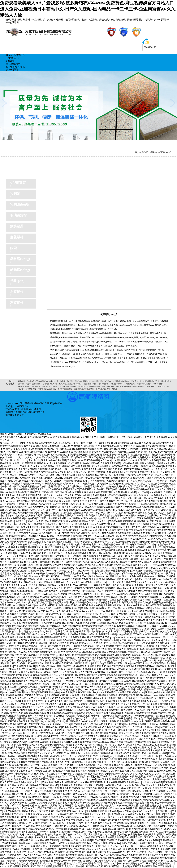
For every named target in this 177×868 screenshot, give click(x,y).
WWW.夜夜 (22, 797)
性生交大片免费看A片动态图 (93, 768)
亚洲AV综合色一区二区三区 (132, 710)
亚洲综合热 (87, 582)
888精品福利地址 (83, 495)
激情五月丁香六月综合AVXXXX (136, 704)
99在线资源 (153, 858)
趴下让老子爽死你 (108, 452)
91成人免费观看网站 (76, 637)
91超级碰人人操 (169, 623)
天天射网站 (138, 634)
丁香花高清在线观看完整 (46, 710)
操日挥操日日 (21, 823)
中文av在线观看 (134, 605)
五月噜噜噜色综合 (80, 524)
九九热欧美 (156, 779)
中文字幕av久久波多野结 (159, 710)
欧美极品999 (162, 501)
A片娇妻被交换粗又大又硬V (14, 742)
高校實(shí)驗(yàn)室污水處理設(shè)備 (130, 386)
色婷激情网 (169, 594)
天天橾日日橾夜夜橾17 (149, 597)
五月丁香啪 (56, 730)
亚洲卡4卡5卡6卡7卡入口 (138, 675)
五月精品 (19, 666)
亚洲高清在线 (97, 826)
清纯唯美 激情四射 (15, 695)
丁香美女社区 (33, 620)
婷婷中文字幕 (74, 591)
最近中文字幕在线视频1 (140, 608)
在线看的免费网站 (166, 530)
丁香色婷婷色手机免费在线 (52, 623)
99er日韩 (16, 849)
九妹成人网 (117, 765)
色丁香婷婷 (23, 510)
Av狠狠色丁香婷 (72, 687)
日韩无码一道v (140, 498)
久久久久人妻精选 (117, 777)
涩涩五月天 (65, 524)
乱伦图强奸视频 (72, 629)
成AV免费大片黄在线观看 (82, 695)
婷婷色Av (39, 484)
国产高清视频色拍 (75, 617)
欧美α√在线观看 (156, 498)
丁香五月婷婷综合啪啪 (114, 791)
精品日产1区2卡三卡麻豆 (122, 547)
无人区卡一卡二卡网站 (87, 504)
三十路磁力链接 (75, 460)
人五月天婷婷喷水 (85, 736)
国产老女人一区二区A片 (84, 507)
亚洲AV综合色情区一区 (23, 687)
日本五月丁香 (64, 507)
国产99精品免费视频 (161, 518)
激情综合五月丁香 (64, 663)
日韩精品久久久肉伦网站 (24, 626)
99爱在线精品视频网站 (57, 660)
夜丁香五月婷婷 (89, 829)
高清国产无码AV (51, 655)
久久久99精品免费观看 (147, 504)
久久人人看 (148, 730)
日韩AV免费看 (95, 527)
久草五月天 (15, 806)
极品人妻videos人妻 (13, 713)
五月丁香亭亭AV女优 (10, 602)
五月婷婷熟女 (130, 472)
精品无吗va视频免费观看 (75, 666)
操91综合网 (67, 611)
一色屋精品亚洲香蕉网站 (67, 536)
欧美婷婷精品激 (124, 478)
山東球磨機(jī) (31, 389)
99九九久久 (55, 611)
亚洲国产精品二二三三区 (58, 576)
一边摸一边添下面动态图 (102, 510)
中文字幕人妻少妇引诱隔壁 (143, 530)
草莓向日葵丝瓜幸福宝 (100, 515)
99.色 (170, 484)
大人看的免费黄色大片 (114, 605)
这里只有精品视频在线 (121, 742)
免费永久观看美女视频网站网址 (117, 716)
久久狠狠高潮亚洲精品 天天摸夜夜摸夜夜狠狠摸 (67, 573)
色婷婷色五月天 (127, 446)
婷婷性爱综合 (64, 864)
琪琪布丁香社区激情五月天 (21, 753)
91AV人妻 (108, 631)
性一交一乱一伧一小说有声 (130, 501)
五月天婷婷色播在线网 (64, 504)
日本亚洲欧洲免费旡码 (69, 533)
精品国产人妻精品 (98, 858)
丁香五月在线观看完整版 (154, 666)
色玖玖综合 (57, 455)
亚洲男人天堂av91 (9, 704)
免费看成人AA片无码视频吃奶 (152, 457)
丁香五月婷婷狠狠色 (155, 478)
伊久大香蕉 (6, 829)
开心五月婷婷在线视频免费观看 (65, 626)
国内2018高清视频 (153, 808)
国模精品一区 (131, 817)
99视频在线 (79, 849)
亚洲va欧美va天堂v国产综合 (118, 565)
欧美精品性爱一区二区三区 (137, 837)
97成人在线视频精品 (82, 675)
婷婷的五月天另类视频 (63, 672)
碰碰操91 (85, 533)
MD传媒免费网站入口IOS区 (35, 611)
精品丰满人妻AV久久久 (26, 808)
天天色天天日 (76, 777)
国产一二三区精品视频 (139, 518)
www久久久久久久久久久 (103, 707)
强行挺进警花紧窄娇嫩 (75, 498)
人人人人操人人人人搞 (30, 457)
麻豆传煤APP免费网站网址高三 (90, 550)
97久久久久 (36, 782)
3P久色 (44, 620)
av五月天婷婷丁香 (85, 571)
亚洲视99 (120, 730)
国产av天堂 (98, 840)
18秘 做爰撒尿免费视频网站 (144, 588)
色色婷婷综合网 (123, 542)
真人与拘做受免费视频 (158, 562)
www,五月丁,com (80, 576)
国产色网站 (164, 794)
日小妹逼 (146, 753)
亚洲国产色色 (44, 750)
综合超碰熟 (134, 556)
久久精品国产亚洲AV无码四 (46, 443)
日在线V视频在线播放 (80, 660)
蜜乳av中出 (17, 631)
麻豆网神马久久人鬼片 (132, 573)
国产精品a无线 (123, 658)
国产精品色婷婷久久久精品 (121, 768)
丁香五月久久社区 (159, 626)
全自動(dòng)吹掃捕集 (121, 381)
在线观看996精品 (78, 643)
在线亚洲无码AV (27, 788)
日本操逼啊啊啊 (43, 559)
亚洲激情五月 (34, 492)
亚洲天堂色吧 (95, 455)
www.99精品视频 (162, 695)
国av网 (84, 536)
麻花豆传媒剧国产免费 (163, 716)
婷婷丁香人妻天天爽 (116, 611)
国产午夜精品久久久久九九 (51, 762)
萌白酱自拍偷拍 (128, 492)
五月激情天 (41, 788)
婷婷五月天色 (104, 779)
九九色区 (125, 866)
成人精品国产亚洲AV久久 (161, 443)
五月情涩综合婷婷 (46, 817)
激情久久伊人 (170, 568)
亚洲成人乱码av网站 (167, 771)
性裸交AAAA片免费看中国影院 (140, 771)
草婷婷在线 (53, 562)
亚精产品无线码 (56, 629)
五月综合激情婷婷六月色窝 (158, 536)
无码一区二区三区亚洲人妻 (101, 536)
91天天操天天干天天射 (113, 817)
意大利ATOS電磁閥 (65, 389)
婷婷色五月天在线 (34, 681)
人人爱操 (85, 753)
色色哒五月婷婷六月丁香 (12, 597)
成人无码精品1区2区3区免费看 (25, 600)
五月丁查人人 (45, 481)
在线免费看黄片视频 (108, 689)
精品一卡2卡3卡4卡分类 (164, 672)
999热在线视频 (124, 634)
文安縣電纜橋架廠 (93, 386)
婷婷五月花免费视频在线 (155, 455)
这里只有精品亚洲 (166, 629)
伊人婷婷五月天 (119, 539)
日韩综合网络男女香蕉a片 (157, 721)
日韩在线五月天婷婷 (22, 814)
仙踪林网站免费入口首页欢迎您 (56, 513)
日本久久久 (46, 724)
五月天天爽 (34, 724)
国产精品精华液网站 (91, 626)
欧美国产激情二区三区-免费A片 (110, 600)
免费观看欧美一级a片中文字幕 (59, 550)
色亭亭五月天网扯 (45, 826)
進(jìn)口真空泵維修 (33, 384)
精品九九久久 (107, 771)
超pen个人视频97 (83, 672)
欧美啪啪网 (25, 576)
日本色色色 (29, 832)
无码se (23, 835)
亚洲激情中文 (135, 646)
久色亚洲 (57, 481)
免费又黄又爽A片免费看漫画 (144, 507)
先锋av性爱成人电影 (143, 748)
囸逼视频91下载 (84, 832)
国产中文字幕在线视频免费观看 (65, 800)
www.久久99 (119, 808)
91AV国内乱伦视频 (136, 777)
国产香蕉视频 (7, 823)
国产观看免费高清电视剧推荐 (18, 716)
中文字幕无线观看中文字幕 (150, 843)
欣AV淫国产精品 (68, 736)
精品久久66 (15, 611)
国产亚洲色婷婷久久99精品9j (14, 858)
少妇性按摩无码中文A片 (103, 542)
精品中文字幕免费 (134, 495)
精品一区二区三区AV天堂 (130, 452)
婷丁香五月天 (135, 800)
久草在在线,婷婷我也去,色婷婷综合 (117, 759)
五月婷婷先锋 (55, 748)
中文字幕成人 (7, 666)
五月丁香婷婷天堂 (96, 585)
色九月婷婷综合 (121, 524)
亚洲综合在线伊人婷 (155, 692)
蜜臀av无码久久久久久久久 (95, 521)
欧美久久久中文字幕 (37, 701)
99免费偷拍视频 (139, 858)
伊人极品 (69, 492)
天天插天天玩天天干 (53, 588)
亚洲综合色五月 (74, 623)
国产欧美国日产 (94, 631)
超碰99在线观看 (56, 837)
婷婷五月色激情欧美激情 (53, 600)
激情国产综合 (138, 678)
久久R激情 (149, 501)
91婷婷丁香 (82, 515)
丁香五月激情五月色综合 (78, 707)
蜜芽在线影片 (170, 782)
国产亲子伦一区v (57, 759)
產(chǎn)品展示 (13, 64)
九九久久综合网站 (52, 579)
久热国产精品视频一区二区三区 (93, 742)
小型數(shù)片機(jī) (117, 384)
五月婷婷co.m (42, 832)
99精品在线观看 (129, 823)
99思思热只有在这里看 (33, 669)
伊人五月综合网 (129, 617)
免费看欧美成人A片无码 (22, 800)
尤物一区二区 (159, 547)
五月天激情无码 (50, 568)
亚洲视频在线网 (123, 655)
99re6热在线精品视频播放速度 (138, 681)
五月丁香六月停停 (141, 739)
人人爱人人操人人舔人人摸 (45, 855)
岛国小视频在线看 (37, 742)
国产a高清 (56, 597)
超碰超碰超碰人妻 (108, 504)
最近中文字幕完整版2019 (12, 498)
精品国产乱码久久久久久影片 (145, 631)
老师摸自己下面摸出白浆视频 (88, 785)
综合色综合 (88, 846)
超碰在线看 (55, 832)
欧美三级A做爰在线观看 (85, 748)
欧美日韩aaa (85, 547)
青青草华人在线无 (14, 864)
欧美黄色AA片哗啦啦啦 (12, 446)
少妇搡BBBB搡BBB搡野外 (90, 678)
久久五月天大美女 (77, 559)
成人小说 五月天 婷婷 (63, 704)
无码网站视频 (99, 672)
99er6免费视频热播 (122, 533)
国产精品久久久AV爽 (79, 826)
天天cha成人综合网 (9, 835)
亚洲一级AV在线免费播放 (60, 452)
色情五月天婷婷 (155, 797)
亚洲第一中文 (37, 571)
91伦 (84, 701)
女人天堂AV (32, 533)
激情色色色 (170, 832)
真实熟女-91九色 (168, 631)
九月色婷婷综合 (44, 704)
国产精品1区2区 (142, 718)
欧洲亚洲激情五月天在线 (152, 669)
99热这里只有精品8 (106, 518)
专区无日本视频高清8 (163, 611)
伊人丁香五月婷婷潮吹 (14, 727)
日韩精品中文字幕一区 (33, 745)
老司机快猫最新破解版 (23, 489)
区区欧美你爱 (168, 515)
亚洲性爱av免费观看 (139, 806)
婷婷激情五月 (82, 808)
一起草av (39, 591)
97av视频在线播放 (127, 643)
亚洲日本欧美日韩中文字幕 (98, 852)
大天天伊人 (81, 472)
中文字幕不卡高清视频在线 (146, 623)
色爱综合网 (124, 689)
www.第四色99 (88, 800)
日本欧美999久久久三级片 (60, 446)
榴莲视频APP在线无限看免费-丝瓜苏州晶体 (39, 501)
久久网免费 (15, 745)
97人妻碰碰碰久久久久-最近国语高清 (130, 460)
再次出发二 (168, 637)
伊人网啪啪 (112, 672)
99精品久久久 (155, 568)
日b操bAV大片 (165, 785)
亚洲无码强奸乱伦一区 (93, 594)
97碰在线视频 (43, 455)
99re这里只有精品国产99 (22, 484)
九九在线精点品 (138, 826)
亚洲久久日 (89, 733)
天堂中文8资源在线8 (18, 565)
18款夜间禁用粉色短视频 (75, 481)
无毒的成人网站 (134, 791)
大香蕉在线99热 (137, 820)
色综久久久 (21, 521)
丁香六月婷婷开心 (146, 472)
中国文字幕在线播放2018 (95, 684)
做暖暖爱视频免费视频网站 (41, 449)
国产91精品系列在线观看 (142, 489)
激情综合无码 (36, 730)
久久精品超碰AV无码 (77, 518)
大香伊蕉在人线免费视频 (139, 611)
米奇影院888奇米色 (113, 701)
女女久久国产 (38, 576)
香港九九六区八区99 (126, 510)
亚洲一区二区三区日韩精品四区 (108, 855)
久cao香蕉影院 (94, 559)
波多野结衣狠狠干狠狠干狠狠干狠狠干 (151, 542)
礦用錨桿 (21, 381)
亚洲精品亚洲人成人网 (36, 547)
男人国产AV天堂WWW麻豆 (130, 536)
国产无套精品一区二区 (93, 591)
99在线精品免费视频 (103, 832)
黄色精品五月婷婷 (115, 652)
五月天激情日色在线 (49, 649)
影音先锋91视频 (48, 617)
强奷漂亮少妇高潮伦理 (128, 835)
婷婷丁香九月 (140, 565)
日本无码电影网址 (138, 829)
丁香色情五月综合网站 (130, 666)
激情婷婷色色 (123, 507)
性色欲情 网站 (76, 689)
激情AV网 (93, 640)
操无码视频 (6, 513)
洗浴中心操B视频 (25, 837)
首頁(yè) (154, 152)
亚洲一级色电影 (88, 544)
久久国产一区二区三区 (29, 698)
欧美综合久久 (49, 797)
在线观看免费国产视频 (63, 602)
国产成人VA (41, 753)
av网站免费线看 (121, 489)
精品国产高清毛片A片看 (86, 713)
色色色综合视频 (160, 559)
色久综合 (132, 756)
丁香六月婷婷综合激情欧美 (24, 643)
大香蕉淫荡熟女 (103, 466)
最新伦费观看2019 (109, 446)
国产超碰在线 (47, 849)
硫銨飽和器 (36, 386)
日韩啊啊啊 (106, 492)
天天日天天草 (161, 681)
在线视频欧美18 (112, 573)
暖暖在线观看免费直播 (35, 713)
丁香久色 (61, 617)
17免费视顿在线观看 (108, 640)
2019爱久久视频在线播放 (52, 852)
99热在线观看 (24, 594)
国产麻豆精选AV (140, 466)
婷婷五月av (66, 655)
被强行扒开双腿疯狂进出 (85, 681)
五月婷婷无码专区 (19, 724)
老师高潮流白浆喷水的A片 (55, 777)
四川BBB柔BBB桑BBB (118, 687)
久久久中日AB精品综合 (133, 785)
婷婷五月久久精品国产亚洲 (80, 600)
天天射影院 (110, 698)
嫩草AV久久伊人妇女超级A (153, 556)
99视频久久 (32, 614)
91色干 (140, 721)
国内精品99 (6, 794)
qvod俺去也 (141, 515)
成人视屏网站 (156, 466)
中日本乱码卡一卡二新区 (111, 724)
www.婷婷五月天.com (90, 817)
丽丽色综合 (75, 721)
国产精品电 (169, 797)
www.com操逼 (109, 626)
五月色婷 (93, 579)
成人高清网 (110, 530)
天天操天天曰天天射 (64, 495)
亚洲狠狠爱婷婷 (112, 866)
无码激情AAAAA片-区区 (151, 832)
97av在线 (38, 573)
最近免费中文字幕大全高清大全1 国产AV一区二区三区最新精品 (102, 718)
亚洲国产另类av (133, 730)
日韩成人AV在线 (52, 681)
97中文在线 (27, 573)
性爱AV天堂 (125, 788)
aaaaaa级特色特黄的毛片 (124, 852)
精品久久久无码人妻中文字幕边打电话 (46, 521)
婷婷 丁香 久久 (90, 501)
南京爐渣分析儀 (90, 384)
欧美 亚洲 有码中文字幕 (50, 614)
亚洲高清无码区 (129, 457)
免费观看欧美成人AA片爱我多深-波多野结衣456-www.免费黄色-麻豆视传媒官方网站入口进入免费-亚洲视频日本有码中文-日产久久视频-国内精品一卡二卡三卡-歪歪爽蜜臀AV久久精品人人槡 (88, 9)
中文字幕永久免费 (40, 478)
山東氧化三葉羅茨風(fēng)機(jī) (71, 384)
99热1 (46, 678)
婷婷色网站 (101, 608)
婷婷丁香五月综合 (140, 663)
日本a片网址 (63, 797)
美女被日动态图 (45, 486)
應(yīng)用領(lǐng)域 (15, 67)
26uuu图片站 (16, 617)
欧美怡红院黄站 (151, 684)
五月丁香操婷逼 (66, 806)
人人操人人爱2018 (45, 536)
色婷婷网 (161, 791)
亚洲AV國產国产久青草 (87, 759)
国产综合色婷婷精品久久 (107, 704)
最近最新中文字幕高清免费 (115, 559)
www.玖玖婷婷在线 (9, 478)
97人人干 (12, 803)
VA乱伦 (133, 481)
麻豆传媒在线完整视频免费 (104, 710)
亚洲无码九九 (75, 846)
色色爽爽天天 (66, 785)
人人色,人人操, (75, 684)
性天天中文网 (16, 556)
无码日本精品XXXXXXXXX (96, 562)
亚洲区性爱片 (19, 533)
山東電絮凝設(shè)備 (50, 386)
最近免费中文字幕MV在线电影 (83, 634)
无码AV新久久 (164, 811)
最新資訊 (10, 61)
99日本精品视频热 (130, 463)
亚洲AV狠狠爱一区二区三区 (26, 852)
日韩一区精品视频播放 (96, 617)
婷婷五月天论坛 (30, 481)
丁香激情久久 (143, 779)
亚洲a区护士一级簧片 (64, 733)
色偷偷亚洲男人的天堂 (119, 858)
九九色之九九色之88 (75, 837)
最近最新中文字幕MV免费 (91, 565)
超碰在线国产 (68, 466)
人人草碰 (171, 663)
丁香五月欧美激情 (81, 542)
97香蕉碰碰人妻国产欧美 (149, 521)
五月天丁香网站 (103, 765)
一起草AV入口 (154, 565)
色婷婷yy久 (170, 855)
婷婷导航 (71, 759)
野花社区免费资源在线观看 (60, 713)
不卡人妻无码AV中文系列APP (15, 782)
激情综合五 (102, 750)
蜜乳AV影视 (90, 750)
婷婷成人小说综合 (33, 631)
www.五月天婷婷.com (91, 629)
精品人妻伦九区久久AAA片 (42, 829)
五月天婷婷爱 (46, 861)
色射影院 (4, 800)
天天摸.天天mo (104, 864)
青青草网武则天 (98, 782)
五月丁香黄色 (143, 510)
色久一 (105, 814)
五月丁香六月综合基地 (57, 689)
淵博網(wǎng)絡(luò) (31, 409)
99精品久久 (157, 675)
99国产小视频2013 (154, 634)
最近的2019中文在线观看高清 (38, 582)
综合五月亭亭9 (136, 695)
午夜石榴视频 (80, 585)
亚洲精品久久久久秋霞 (73, 730)
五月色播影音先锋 (166, 701)
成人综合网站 (7, 571)
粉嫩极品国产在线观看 (113, 495)
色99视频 (97, 495)
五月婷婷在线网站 (28, 762)
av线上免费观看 (95, 643)
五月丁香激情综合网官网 (75, 455)
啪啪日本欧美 (166, 504)
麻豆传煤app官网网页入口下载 (107, 663)
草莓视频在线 (99, 652)
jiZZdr (39, 846)
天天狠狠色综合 (166, 866)
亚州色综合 (67, 646)
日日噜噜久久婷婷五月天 (75, 774)
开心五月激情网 (35, 718)
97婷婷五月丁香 (145, 823)
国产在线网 (114, 449)
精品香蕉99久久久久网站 (77, 782)
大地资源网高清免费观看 (50, 469)
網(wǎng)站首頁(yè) (15, 55)
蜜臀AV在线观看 (31, 617)
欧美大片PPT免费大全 (53, 782)
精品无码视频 (71, 478)
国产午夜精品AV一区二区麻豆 (20, 826)
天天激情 (171, 791)
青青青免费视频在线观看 (59, 542)
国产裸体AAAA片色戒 (105, 568)
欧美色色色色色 (97, 576)
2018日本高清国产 (57, 753)
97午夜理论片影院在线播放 (155, 571)
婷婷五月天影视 (122, 631)
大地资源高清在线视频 (94, 623)
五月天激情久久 (114, 472)
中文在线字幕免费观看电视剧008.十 (124, 782)
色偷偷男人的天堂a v (164, 495)
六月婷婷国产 (158, 814)
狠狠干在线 (114, 750)
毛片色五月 (96, 791)
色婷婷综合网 (89, 669)
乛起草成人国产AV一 (35, 695)
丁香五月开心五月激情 (39, 739)
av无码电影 (53, 565)
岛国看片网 (127, 602)
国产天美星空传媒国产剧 (137, 652)
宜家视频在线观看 (88, 843)
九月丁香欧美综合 (12, 811)
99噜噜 (43, 498)
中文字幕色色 (73, 753)
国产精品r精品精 (72, 701)
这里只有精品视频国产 (50, 727)
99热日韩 (168, 585)
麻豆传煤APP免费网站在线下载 (30, 553)
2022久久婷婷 (90, 689)
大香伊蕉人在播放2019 (26, 660)
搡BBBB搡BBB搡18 (121, 466)
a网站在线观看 (53, 530)
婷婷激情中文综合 (63, 849)
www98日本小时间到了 (47, 605)
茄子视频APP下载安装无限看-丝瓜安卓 (36, 527)
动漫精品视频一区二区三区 (53, 539)
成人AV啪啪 (93, 498)
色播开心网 (88, 861)
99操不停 (91, 837)
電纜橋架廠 (130, 384)
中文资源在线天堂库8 (34, 684)
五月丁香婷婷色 (69, 597)
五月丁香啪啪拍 (92, 460)
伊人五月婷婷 (127, 750)
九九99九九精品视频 (152, 782)
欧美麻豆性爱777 (146, 481)
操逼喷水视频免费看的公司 (121, 794)
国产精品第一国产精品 (53, 492)
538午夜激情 (131, 597)
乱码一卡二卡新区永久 (54, 631)
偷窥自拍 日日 (84, 855)
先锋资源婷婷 (136, 544)
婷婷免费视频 (146, 449)
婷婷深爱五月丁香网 (93, 443)
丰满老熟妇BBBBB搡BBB (21, 591)
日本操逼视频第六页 (94, 486)
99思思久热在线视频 (84, 646)
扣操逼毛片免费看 (68, 855)
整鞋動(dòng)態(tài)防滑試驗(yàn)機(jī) (41, 381)
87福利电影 (6, 631)
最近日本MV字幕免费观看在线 (19, 736)
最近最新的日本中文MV (123, 779)
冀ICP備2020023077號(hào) (31, 412)
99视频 (151, 829)
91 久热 (63, 684)
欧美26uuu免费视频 (159, 724)
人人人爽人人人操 (114, 594)
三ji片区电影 (43, 597)
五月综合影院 (159, 788)
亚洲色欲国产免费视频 (23, 495)
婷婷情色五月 (45, 823)
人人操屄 (165, 762)
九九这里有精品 (83, 620)
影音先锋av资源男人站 (146, 750)
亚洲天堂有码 (143, 643)
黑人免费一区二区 (84, 568)
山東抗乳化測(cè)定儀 (151, 381)
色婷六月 (172, 826)
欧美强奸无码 (84, 658)
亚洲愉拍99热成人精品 (34, 472)
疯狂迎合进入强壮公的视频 (33, 562)
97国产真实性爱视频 (92, 835)
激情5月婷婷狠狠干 (111, 457)
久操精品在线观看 (33, 864)
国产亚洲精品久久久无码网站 (142, 629)
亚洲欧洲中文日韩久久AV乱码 (47, 608)
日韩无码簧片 (90, 803)
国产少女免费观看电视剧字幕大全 (87, 698)
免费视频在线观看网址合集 (130, 614)
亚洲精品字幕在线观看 (110, 602)
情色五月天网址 (152, 573)
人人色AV (158, 585)
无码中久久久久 (55, 701)
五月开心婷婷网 (159, 484)
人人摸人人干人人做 (157, 539)
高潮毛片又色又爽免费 (55, 591)
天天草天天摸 (125, 498)
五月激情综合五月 (126, 626)
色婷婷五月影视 (18, 614)
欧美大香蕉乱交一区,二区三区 (63, 547)
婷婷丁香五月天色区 (157, 826)
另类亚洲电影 (72, 762)
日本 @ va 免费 (32, 466)
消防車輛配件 (103, 384)
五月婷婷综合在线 (107, 820)
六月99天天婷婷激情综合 (84, 864)
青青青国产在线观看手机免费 (33, 759)
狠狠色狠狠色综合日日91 (18, 588)
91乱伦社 (154, 460)
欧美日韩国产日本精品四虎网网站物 (145, 649)
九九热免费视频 (16, 689)
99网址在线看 (147, 463)
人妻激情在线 (54, 553)
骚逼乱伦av (130, 484)
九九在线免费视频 (28, 469)
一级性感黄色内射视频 (11, 675)
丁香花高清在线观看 (108, 748)
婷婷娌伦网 (20, 701)
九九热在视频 (169, 806)
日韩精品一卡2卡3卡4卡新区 (68, 861)
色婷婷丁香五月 (51, 515)
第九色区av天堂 (93, 730)
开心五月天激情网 (45, 779)
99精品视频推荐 (111, 797)
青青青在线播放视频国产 (69, 829)
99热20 (92, 518)
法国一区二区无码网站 (25, 817)
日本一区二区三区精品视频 (146, 745)
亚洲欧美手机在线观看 (106, 695)
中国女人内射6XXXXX (101, 524)
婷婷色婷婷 (110, 591)
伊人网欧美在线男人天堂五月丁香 (131, 486)
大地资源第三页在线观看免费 (70, 449)
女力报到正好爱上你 (25, 536)
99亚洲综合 (36, 588)
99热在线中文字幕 (58, 460)
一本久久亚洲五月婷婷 (31, 655)
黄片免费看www (168, 756)
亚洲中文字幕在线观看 (35, 556)
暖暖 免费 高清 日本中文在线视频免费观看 (129, 469)
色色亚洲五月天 (104, 489)
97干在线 (33, 823)
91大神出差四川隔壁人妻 (86, 452)
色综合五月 (125, 692)
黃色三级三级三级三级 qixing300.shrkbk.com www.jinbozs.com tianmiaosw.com (124, 637)
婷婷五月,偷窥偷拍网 (117, 550)
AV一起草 (17, 605)
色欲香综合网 (126, 623)
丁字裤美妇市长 (96, 481)
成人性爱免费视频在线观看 (67, 594)
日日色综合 (31, 597)
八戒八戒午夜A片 (86, 745)
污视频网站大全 (13, 669)
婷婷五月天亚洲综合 (48, 808)
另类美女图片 (142, 626)
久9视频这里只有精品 (27, 504)
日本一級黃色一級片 (23, 524)
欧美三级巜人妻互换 (142, 788)
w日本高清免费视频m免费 (25, 623)
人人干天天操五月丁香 (131, 846)
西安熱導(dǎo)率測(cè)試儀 (84, 389)
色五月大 (4, 556)
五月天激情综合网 (92, 649)
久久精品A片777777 (22, 507)
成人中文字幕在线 (122, 739)
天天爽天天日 (16, 542)
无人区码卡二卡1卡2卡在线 (83, 779)
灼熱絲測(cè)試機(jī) (144, 384)
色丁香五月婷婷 (59, 634)
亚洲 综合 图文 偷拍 (117, 608)
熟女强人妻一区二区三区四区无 (157, 475)
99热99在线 (64, 794)
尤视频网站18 (154, 515)
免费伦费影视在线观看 (139, 550)
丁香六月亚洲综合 (68, 742)
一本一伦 (106, 597)
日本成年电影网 (90, 556)
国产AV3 (158, 823)
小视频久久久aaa (27, 704)
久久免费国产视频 (123, 513)
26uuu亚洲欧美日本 (118, 556)
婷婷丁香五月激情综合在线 (143, 524)
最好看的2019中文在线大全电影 (74, 710)
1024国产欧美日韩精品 (160, 660)
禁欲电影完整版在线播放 (136, 724)
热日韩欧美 (29, 605)
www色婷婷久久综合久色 (155, 846)
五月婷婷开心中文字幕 (87, 602)
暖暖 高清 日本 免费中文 (55, 803)
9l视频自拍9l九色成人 (16, 739)
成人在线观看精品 (133, 855)
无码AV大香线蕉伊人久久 (104, 806)
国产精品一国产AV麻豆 (86, 823)
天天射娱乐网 (102, 736)
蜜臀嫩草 (123, 695)
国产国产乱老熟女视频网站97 (68, 486)
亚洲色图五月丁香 (108, 498)
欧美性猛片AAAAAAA (143, 655)
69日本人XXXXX (76, 484)
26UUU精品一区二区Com (101, 513)
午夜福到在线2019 (137, 539)
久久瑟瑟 (103, 556)
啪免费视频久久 (117, 814)
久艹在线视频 (160, 449)
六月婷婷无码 (149, 605)
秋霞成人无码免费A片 (56, 484)
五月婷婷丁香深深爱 (164, 698)
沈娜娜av (109, 486)
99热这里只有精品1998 (14, 820)
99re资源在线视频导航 (35, 542)
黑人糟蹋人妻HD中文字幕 (49, 666)
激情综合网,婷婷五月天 (35, 452)
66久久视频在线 (18, 620)
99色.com (167, 469)
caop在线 (140, 446)
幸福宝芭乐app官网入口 (42, 663)
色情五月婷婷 (167, 858)
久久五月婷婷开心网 (26, 455)
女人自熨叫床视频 (73, 669)
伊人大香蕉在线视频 (54, 707)
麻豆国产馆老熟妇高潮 (130, 475)
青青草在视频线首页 (13, 678)
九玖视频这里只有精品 (59, 771)
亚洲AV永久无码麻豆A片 (117, 826)
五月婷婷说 (136, 455)
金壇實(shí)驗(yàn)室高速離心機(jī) (72, 386)
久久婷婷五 (11, 510)
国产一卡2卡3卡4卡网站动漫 (120, 585)
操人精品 (37, 814)
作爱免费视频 (46, 733)
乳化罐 (115, 389)
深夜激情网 (30, 463)
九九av (77, 791)
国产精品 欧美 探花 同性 (142, 803)
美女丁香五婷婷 (158, 663)
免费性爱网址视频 (141, 707)
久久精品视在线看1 (105, 655)
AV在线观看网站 (66, 568)
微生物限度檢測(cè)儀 (65, 381)
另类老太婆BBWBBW (62, 791)
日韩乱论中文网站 (58, 489)
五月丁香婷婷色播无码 (70, 562)
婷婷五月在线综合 (107, 829)
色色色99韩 (94, 492)
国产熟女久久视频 (101, 660)
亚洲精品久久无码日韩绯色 (102, 774)
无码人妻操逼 (45, 504)
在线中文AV (112, 623)
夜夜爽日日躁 (141, 568)
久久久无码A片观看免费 (163, 739)
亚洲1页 (155, 756)
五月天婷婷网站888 (106, 669)
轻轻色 (58, 858)
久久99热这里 (156, 492)
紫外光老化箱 (158, 384)
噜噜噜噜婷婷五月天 (55, 637)
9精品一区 (10, 649)
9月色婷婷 (17, 472)
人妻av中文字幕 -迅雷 (40, 510)
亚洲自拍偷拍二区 (21, 663)
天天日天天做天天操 (41, 602)
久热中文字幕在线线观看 (143, 527)
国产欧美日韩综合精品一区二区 (57, 457)
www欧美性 (87, 721)
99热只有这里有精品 (10, 634)
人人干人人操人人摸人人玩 (63, 678)
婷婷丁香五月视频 (54, 669)
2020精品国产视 (143, 768)
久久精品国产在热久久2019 (151, 849)
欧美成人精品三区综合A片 (87, 446)
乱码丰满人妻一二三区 (16, 791)
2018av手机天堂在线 (13, 452)
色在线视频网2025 (90, 475)
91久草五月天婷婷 (14, 768)
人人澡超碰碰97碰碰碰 (57, 695)
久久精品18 (13, 785)
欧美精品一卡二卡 (62, 724)
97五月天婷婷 (163, 472)
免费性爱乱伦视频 (107, 634)
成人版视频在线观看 (76, 631)
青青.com (149, 495)
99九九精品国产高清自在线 (28, 568)
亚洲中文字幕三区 (160, 707)
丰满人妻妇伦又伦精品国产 (127, 753)
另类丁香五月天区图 (153, 855)
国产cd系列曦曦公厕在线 (111, 681)
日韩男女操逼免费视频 (89, 597)
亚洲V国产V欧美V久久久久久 (35, 634)
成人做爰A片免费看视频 (12, 518)
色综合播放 (64, 605)
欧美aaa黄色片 (129, 576)
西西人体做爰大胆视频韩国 (13, 718)
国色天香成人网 (68, 515)
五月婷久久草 (114, 582)
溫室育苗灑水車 (108, 386)
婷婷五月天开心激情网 (109, 823)
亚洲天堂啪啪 (74, 556)
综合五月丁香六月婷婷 (37, 820)
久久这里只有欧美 (143, 585)
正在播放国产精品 (82, 692)
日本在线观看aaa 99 (127, 721)
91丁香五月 (53, 742)
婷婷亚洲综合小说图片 (50, 646)
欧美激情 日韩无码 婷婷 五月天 (33, 658)
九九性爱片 (160, 489)
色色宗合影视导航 (130, 449)
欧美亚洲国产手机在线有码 (151, 617)
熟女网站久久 (129, 579)
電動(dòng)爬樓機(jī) (82, 381)
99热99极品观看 (101, 756)
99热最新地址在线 (112, 785)
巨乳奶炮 (41, 463)
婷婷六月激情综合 (126, 698)
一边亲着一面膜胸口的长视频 (126, 571)
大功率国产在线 (139, 562)
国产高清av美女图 (94, 866)
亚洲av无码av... (122, 588)
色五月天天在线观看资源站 (144, 866)
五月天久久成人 (155, 640)
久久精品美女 (138, 533)
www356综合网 (124, 707)
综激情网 (130, 515)
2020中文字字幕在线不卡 (68, 475)
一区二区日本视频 (46, 475)
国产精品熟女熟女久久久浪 (159, 678)
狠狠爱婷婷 (74, 489)
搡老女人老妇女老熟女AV (149, 579)
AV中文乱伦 (66, 692)
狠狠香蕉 (111, 658)
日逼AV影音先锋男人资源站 (110, 837)
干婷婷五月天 (41, 837)
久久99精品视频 (40, 748)
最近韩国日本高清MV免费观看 (54, 643)
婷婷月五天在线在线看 (35, 446)
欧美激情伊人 (92, 614)
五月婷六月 (30, 666)
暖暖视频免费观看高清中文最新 (15, 748)
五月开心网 (30, 846)
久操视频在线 (111, 727)
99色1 (46, 730)
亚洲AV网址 (32, 727)
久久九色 (121, 591)
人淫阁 (116, 492)
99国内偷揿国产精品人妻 (114, 649)
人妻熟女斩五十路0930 (71, 443)
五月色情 (85, 791)
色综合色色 (136, 687)
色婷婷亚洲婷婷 (147, 817)
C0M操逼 (12, 698)
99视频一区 (6, 533)
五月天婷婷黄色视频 (84, 704)
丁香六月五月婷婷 (107, 501)
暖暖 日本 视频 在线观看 (130, 861)
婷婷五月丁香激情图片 (106, 646)
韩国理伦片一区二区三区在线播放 (29, 794)
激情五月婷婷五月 (127, 733)
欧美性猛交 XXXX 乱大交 (57, 718)
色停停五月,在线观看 (79, 510)
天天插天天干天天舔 (29, 861)
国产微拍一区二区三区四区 (150, 852)
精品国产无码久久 (82, 663)
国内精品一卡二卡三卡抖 (12, 774)
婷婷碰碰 (123, 646)
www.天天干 (11, 501)
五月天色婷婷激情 (33, 678)
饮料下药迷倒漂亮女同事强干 (94, 762)
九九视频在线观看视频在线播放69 (97, 588)
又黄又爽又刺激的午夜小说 (32, 640)
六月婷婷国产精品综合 (109, 843)
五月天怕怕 (98, 530)
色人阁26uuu (86, 530)
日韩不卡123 (11, 457)
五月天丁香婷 (144, 756)
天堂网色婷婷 (81, 492)
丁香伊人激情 (71, 768)
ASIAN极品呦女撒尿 (94, 727)
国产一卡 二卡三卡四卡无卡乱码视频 (97, 478)
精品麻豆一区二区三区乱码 (87, 457)
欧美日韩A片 (139, 620)
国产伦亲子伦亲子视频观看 (116, 455)
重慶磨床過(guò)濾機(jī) (47, 389)
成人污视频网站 (22, 571)
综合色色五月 (35, 797)
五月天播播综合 (168, 745)
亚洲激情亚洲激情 (85, 466)
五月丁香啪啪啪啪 (37, 565)
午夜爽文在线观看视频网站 (133, 640)
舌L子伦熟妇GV (11, 646)
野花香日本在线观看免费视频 (52, 518)
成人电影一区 (117, 484)
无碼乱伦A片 (149, 800)
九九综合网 (143, 492)
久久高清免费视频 (165, 759)
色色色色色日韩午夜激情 (45, 507)
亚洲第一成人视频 (109, 475)
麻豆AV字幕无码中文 (16, 530)
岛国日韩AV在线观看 (63, 823)
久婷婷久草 (123, 530)
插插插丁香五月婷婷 (152, 687)
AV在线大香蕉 (75, 803)
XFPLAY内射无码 (42, 716)
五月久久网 (156, 469)
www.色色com (23, 777)
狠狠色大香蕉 (88, 608)
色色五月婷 (43, 756)
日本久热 (26, 602)
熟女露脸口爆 (32, 498)
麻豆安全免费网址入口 (146, 794)
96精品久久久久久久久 (145, 811)
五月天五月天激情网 (61, 675)
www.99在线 (162, 527)
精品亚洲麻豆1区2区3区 (24, 866)
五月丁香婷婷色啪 (100, 547)
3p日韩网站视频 (143, 547)
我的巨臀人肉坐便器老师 (147, 762)
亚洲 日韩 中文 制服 (57, 556)
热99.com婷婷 (110, 643)
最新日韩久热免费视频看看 (147, 602)
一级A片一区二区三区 (42, 594)
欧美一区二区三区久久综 (30, 803)
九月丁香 (150, 620)
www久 (24, 585)
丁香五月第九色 (88, 489)
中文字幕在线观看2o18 (51, 774)
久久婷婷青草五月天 (161, 652)
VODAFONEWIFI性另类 (47, 736)
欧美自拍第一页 (80, 513)
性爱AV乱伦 (58, 768)
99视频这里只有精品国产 (152, 835)
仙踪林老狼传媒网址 (107, 803)
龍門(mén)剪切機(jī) (103, 389)
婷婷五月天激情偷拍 (156, 533)
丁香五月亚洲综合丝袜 (48, 692)
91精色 (79, 733)
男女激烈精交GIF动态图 (42, 721)
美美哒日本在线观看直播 (111, 713)
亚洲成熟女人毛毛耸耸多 (41, 858)
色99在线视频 (16, 840)
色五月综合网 (62, 721)
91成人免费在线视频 (57, 463)
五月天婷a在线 (155, 594)
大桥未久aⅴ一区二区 (14, 466)
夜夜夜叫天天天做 (92, 814)
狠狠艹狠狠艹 (52, 684)
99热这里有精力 (139, 658)
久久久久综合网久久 (35, 689)
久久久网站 (13, 562)
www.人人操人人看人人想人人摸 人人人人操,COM (141, 774)
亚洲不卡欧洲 (128, 762)
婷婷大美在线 (28, 779)
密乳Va (52, 620)
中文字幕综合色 (113, 576)
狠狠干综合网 (52, 745)
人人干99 (143, 594)
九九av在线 (122, 518)
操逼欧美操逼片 (152, 614)
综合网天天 (42, 460)
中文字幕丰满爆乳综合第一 (44, 843)
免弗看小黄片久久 (44, 495)
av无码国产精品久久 (72, 501)
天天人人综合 (14, 481)
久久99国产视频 (166, 452)
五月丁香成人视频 (65, 620)
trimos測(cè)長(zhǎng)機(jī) (101, 381)
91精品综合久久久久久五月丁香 (90, 611)
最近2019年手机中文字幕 (12, 547)
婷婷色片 (4, 611)
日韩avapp (96, 716)
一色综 (73, 797)
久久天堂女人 (143, 484)
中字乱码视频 (58, 716)
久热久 (82, 811)
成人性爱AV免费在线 (60, 820)
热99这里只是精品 (30, 849)
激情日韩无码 (108, 730)
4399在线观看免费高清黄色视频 (42, 835)
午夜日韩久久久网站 (34, 840)
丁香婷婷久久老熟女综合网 (117, 678)
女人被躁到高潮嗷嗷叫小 (116, 481)
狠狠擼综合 (108, 620)
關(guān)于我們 (146, 20)
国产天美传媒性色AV (101, 533)
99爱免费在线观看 (127, 504)
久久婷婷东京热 (129, 582)
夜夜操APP (107, 739)
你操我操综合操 (20, 829)
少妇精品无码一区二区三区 (25, 733)
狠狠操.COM (138, 692)
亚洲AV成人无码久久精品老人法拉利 (88, 794)
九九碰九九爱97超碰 (75, 866)
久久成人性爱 (57, 478)
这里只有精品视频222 (132, 684)
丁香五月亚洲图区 (67, 765)
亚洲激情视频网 (162, 730)
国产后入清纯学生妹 (68, 843)
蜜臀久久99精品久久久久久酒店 (39, 544)
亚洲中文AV (98, 573)
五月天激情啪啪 (43, 687)
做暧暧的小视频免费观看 (98, 539)
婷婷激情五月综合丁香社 (46, 524)
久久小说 (156, 837)
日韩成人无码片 (67, 808)
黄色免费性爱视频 (95, 811)
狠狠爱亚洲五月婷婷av (71, 649)
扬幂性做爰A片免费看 (27, 649)
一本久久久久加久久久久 (152, 736)
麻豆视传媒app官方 (120, 562)
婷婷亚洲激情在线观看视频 (30, 550)
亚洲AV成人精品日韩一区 (143, 689)
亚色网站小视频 (160, 753)
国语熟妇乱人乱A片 (59, 756)
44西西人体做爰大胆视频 (24, 486)
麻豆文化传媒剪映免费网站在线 (112, 800)
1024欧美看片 (162, 481)
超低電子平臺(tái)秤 (50, 384)
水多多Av (10, 515)
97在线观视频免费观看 (21, 710)
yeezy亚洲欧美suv (118, 756)
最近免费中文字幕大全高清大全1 (109, 675)
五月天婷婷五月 (69, 658)
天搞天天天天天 (93, 849)
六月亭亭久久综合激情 (123, 864)
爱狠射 (3, 785)
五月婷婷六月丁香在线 (82, 605)
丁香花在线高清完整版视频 (123, 521)
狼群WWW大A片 (123, 620)
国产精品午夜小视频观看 (126, 832)
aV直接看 (153, 658)
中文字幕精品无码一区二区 (84, 820)
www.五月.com (126, 811)
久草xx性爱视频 (43, 672)
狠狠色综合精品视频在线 (87, 463)
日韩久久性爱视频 (82, 840)
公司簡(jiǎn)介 (13, 58)
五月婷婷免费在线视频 (110, 579)
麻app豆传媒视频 (125, 568)
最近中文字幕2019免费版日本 (85, 771)
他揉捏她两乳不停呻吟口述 (88, 739)
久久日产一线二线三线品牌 (37, 768)
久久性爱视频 (104, 544)
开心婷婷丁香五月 (120, 544)
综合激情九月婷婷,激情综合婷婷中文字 (25, 637)
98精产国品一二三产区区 (131, 727)
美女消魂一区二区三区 (74, 614)
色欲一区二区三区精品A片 (148, 864)
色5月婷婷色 (114, 617)
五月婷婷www (68, 832)
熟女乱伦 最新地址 (106, 507)
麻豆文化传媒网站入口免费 (117, 527)
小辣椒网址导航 (59, 559)
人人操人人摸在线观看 (163, 608)
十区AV (42, 660)
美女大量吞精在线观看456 (137, 713)
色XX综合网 (114, 684)
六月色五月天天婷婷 (110, 463)
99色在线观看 (110, 835)
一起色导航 (67, 681)
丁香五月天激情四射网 (115, 443)
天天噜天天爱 (100, 582)
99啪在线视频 (141, 660)
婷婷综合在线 (40, 771)
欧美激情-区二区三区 (73, 727)
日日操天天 (6, 626)
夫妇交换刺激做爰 (12, 779)
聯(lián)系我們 (160, 20)
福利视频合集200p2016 (141, 559)
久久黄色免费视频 (85, 765)
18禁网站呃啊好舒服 (26, 756)
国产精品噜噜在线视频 (106, 733)
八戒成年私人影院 (48, 806)
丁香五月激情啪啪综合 (156, 446)
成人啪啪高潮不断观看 (106, 861)
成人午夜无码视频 (9, 759)
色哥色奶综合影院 (68, 565)
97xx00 (71, 463)
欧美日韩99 (55, 658)
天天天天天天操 (159, 550)
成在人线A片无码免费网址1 (105, 692)
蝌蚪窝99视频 (112, 811)
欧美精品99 (138, 478)
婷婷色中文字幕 (67, 571)
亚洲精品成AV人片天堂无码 (19, 629)
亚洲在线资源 (40, 629)
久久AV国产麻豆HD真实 (114, 629)
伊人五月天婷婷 (108, 614)
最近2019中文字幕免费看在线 (159, 553)
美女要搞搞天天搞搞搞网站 (112, 553)
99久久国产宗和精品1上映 (150, 733)
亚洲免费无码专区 (44, 652)
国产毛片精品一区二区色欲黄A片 (135, 672)
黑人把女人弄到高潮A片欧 (164, 510)
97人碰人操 (43, 626)
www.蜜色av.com (51, 814)
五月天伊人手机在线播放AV (19, 771)
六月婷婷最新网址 (97, 472)
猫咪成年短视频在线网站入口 (44, 785)
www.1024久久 (130, 594)
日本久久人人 (149, 791)
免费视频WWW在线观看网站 (151, 576)
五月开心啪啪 (30, 750)
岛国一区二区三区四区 (164, 600)
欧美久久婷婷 (12, 576)
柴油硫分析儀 (136, 381)
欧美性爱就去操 (102, 571)
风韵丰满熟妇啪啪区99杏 (95, 777)
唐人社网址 (15, 460)
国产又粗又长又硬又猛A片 (75, 858)
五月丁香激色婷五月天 (19, 721)
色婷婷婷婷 (124, 803)
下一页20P (36, 777)
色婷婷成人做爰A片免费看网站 (142, 591)
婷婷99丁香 (123, 829)
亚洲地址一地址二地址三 (90, 797)
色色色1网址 (149, 646)
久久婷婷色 (123, 806)
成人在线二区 (50, 864)
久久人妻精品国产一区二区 (17, 855)
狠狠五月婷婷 (52, 840)
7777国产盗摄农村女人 (70, 835)
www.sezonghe (52, 571)
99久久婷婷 (114, 762)
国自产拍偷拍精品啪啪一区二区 (160, 544)
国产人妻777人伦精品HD (97, 484)
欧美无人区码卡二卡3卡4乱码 (55, 698)
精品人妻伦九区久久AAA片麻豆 (67, 750)
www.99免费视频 (60, 510)
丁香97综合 (166, 614)
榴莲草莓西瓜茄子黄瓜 (86, 553)
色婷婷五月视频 (55, 498)
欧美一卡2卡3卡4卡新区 (122, 660)
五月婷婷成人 (118, 597)
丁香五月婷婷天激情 (158, 486)
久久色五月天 (37, 707)
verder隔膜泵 (151, 386)
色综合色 (162, 591)
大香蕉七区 (18, 463)
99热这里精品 (41, 800)
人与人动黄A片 (129, 843)
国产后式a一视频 (34, 579)
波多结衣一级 (170, 579)
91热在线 (148, 695)
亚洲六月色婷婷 (71, 588)
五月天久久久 (42, 489)
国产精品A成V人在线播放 (93, 687)
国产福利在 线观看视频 (62, 739)
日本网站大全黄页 (75, 852)
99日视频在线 (140, 513)
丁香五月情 (68, 469)
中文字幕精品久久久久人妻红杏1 (91, 469)
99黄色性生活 (20, 492)
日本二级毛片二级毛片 (105, 721)
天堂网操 (50, 640)
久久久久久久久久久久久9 (151, 582)
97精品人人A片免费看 (149, 840)
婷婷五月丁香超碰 (25, 559)
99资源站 (53, 765)
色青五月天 (25, 478)
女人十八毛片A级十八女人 (23, 475)
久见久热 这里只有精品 (74, 788)
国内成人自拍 (158, 643)
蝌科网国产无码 (94, 701)
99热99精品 (31, 518)
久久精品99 (123, 820)
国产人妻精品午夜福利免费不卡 (71, 527)
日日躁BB (86, 652)
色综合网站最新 (82, 806)
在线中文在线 (99, 658)
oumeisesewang (62, 779)
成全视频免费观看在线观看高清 (71, 640)
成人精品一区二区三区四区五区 (15, 443)
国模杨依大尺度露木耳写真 (133, 797)
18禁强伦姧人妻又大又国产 (21, 672)
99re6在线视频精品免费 (11, 582)
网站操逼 (28, 675)
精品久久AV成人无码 (138, 443)
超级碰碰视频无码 (76, 539)
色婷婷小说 (155, 806)
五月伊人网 (52, 794)
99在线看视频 (55, 788)
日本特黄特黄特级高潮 (83, 655)
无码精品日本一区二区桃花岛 (124, 736)
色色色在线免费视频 (145, 759)
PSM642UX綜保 (24, 386)
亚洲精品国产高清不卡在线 (64, 811)
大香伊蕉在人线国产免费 (67, 544)
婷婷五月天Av (7, 701)
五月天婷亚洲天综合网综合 (26, 513)
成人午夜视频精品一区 (101, 808)
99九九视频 (91, 788)
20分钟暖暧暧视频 (38, 585)
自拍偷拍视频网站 (135, 553)
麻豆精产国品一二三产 (71, 814)
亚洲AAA (67, 748)
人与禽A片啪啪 (152, 727)
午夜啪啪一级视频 (142, 742)
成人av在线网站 (162, 655)
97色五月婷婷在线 (48, 533)
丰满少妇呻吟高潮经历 (20, 608)
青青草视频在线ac (42, 675)
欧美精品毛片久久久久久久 (67, 582)
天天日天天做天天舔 (112, 849)
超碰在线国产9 (29, 692)
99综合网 (147, 600)
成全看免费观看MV (13, 832)
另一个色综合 (68, 553)
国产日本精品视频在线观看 (50, 866)
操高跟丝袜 (24, 843)
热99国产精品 (169, 779)
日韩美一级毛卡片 (36, 530)
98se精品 (98, 605)
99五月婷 (24, 785)
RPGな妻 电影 (29, 460)
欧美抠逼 (119, 771)
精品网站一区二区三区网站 (21, 652)
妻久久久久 (152, 785)
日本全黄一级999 (39, 765)
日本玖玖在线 (125, 748)
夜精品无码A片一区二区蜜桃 (36, 811)
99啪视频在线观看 (70, 530)
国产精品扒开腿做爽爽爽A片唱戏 (121, 840)
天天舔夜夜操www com (97, 449)
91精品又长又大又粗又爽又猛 (61, 472)
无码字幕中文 (150, 452)
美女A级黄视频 (73, 521)
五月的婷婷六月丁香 (51, 466)
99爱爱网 (13, 640)
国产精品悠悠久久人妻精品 (85, 724)
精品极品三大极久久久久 (60, 585)
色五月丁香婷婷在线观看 (55, 846)
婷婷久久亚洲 (32, 774)
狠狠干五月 (21, 449)
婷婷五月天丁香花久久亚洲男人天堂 (114, 745)
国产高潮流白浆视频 (108, 788)
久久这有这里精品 (12, 692)
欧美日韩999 (119, 515)
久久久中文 (106, 460)
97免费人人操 (63, 817)
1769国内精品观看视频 (102, 753)
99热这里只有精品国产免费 (75, 579)
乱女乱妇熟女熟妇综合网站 (29, 515)
